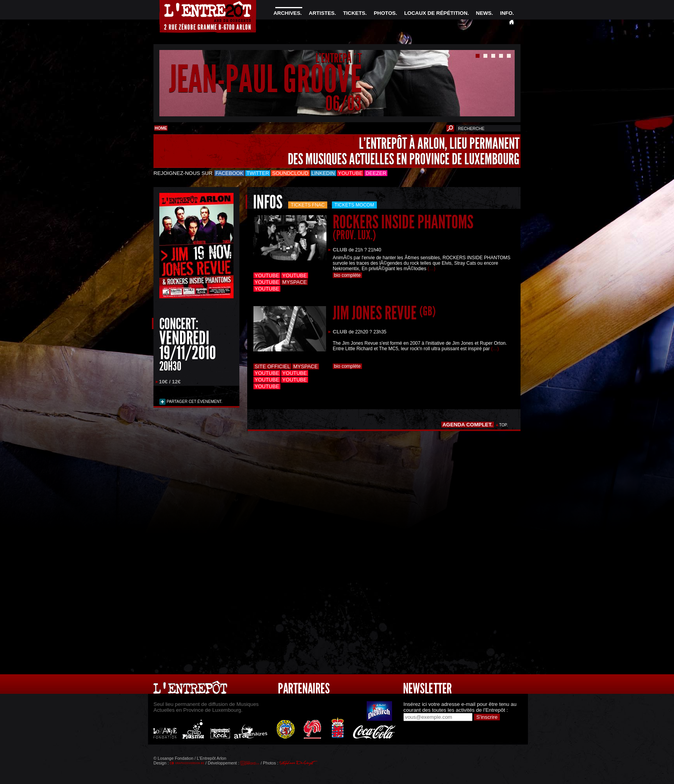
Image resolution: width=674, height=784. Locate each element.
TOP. (504, 425)
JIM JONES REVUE (384, 313)
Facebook (230, 173)
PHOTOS (385, 13)
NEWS (484, 13)
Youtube (350, 173)
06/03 (343, 103)
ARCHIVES (287, 13)
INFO (506, 13)
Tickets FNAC (308, 205)
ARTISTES (322, 13)
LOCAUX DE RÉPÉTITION (436, 13)
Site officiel (272, 366)
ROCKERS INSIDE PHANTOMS (403, 227)
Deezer (376, 173)
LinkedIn (323, 173)
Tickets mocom (354, 205)
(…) (432, 269)
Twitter (258, 173)
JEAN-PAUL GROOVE (265, 79)
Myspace (295, 282)
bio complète (347, 275)
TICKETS (354, 13)
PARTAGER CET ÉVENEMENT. (194, 402)
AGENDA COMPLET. (468, 425)
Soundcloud (290, 173)
